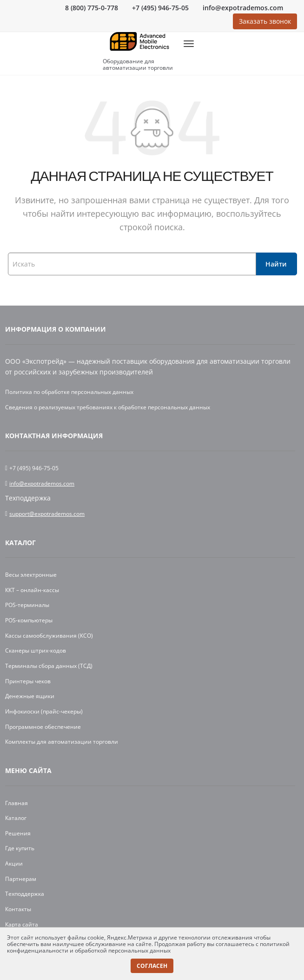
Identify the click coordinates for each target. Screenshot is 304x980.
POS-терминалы (27, 605)
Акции (14, 863)
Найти (276, 264)
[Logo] (139, 44)
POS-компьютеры (29, 620)
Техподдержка (25, 894)
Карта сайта (22, 924)
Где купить (20, 848)
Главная (17, 803)
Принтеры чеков (28, 681)
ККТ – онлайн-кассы (32, 590)
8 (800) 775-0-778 (92, 8)
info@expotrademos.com (243, 8)
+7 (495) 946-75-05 (160, 8)
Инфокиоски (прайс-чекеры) (44, 711)
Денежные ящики (30, 696)
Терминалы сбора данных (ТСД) (49, 666)
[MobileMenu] (189, 44)
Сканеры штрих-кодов (36, 650)
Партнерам (21, 879)
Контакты (18, 909)
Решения (18, 833)
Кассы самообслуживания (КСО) (49, 636)
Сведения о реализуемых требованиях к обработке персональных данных (108, 407)
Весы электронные (31, 575)
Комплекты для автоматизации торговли (62, 742)
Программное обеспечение (43, 727)
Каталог (20, 543)
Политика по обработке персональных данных (69, 392)
